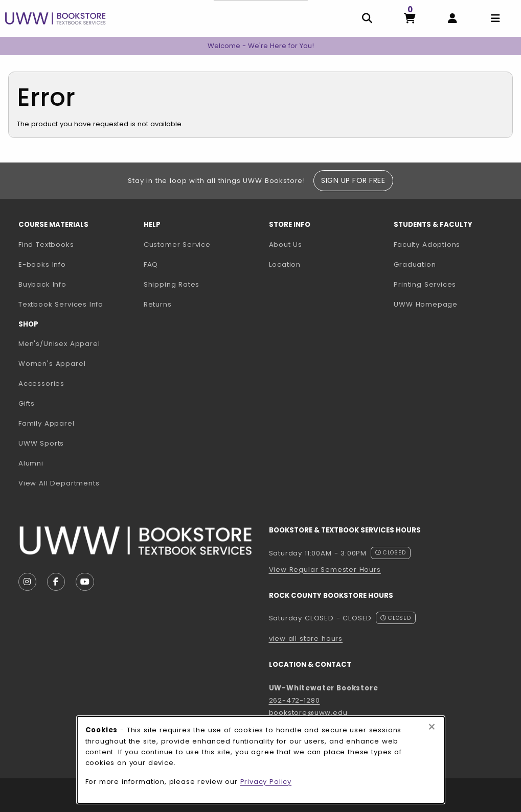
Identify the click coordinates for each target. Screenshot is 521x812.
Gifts (27, 403)
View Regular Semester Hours (325, 570)
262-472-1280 (295, 700)
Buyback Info (42, 284)
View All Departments (59, 483)
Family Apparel (47, 423)
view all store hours (306, 639)
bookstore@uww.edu (308, 713)
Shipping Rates (172, 284)
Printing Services (452, 284)
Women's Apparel (52, 364)
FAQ (151, 264)
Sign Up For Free (353, 180)
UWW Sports (41, 443)
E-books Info (42, 264)
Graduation (415, 264)
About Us (286, 245)
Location (285, 264)
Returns (158, 304)
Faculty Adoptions (452, 244)
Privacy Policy (266, 782)
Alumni (31, 463)
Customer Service (177, 245)
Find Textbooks (46, 245)
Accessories (41, 384)
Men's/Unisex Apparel (59, 344)
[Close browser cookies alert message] (432, 727)
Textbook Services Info (77, 304)
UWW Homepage (452, 304)
